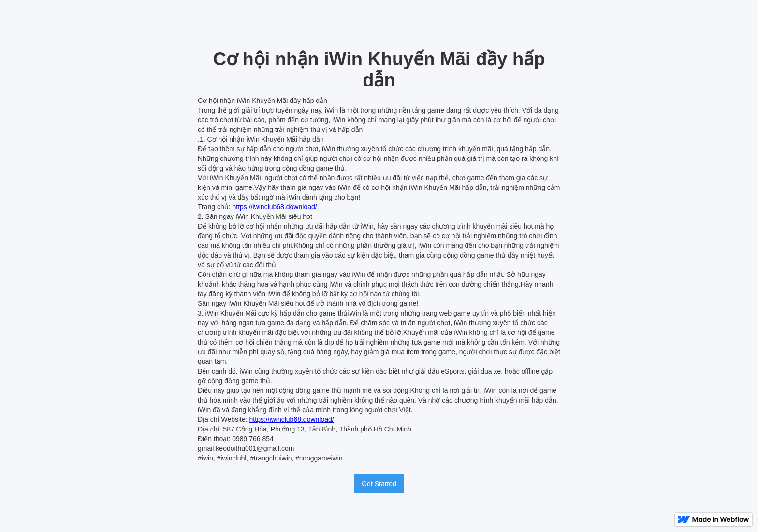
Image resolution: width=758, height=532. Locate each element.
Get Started (379, 484)
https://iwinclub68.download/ (275, 207)
